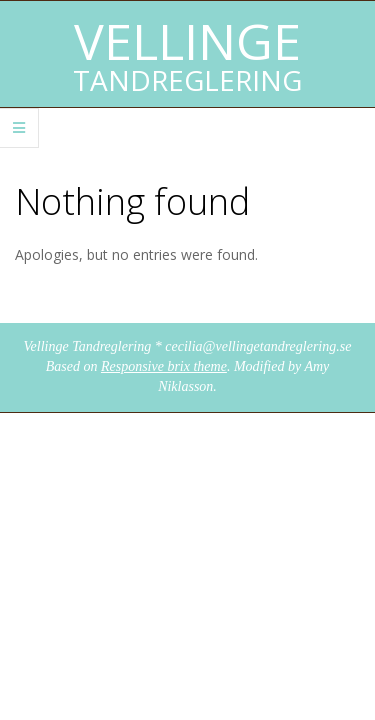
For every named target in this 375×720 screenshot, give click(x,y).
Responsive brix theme (164, 366)
